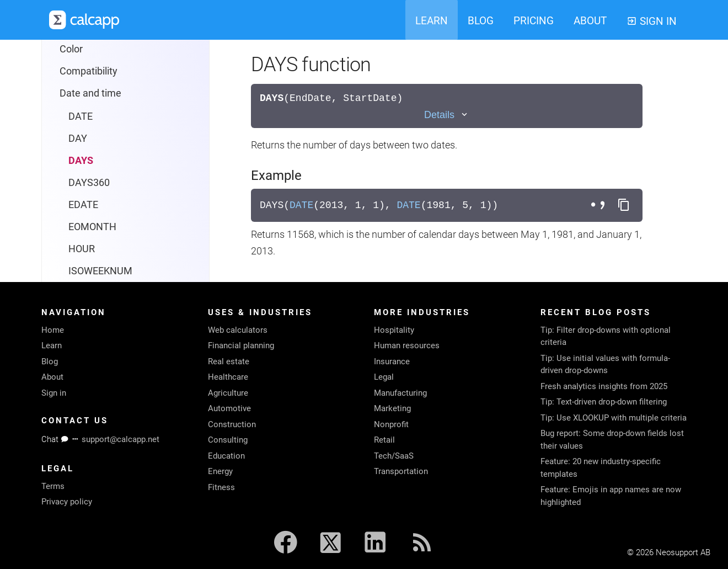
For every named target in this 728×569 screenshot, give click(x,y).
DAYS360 (89, 182)
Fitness (221, 487)
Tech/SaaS (394, 456)
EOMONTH (92, 227)
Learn (52, 345)
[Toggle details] (447, 115)
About (52, 377)
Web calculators (238, 330)
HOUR (82, 249)
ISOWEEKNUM (100, 271)
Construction (232, 424)
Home (53, 330)
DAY (78, 138)
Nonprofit (391, 424)
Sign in (54, 393)
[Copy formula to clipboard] (624, 205)
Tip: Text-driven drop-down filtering (604, 402)
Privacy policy (67, 502)
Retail (384, 440)
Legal (384, 377)
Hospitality (394, 330)
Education (226, 456)
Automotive (229, 408)
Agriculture (228, 393)
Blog (50, 361)
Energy (220, 471)
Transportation (401, 471)
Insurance (392, 361)
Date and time (90, 93)
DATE (81, 116)
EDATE (83, 204)
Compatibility (89, 71)
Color (71, 49)
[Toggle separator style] (599, 205)
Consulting (228, 440)
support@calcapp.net (121, 439)
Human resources (407, 345)
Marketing (392, 408)
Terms (53, 486)
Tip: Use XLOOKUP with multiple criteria (614, 418)
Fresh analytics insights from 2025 (604, 386)
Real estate (229, 361)
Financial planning (241, 345)
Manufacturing (400, 393)
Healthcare (228, 377)
